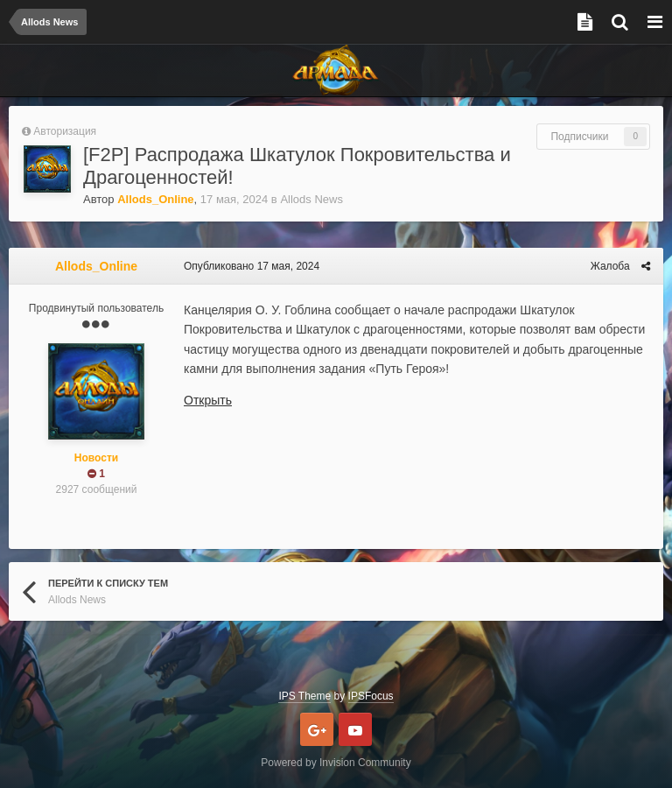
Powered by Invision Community (336, 763)
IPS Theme (304, 696)
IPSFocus (371, 696)
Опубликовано (252, 266)
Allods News (311, 199)
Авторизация (65, 131)
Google (317, 729)
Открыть (208, 400)
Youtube (355, 729)
